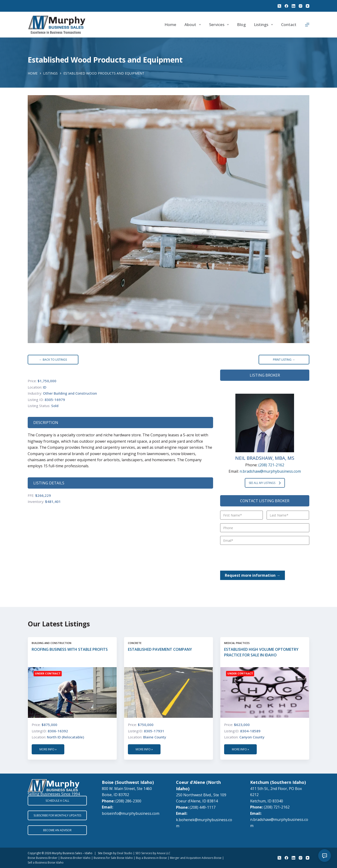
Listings (264, 25)
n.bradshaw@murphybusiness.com (270, 471)
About (193, 25)
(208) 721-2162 (271, 465)
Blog (241, 24)
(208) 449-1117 (203, 807)
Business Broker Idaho (76, 858)
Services (220, 25)
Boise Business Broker (43, 858)
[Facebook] (286, 6)
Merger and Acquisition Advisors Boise (196, 858)
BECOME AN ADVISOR (57, 830)
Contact (289, 24)
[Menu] (307, 25)
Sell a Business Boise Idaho (46, 862)
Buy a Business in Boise (151, 858)
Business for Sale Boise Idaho (113, 858)
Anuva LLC (164, 853)
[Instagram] (301, 6)
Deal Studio (125, 853)
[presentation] (256, 558)
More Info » (48, 749)
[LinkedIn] (293, 6)
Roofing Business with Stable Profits (70, 649)
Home (170, 24)
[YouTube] (308, 6)
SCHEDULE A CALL (57, 801)
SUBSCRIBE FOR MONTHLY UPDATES (57, 815)
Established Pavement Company (160, 649)
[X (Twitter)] (279, 6)
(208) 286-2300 (128, 801)
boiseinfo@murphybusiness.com (131, 813)
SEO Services (144, 853)
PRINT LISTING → (284, 360)
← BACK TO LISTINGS (53, 360)
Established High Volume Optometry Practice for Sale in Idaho (261, 652)
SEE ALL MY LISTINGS (265, 483)
